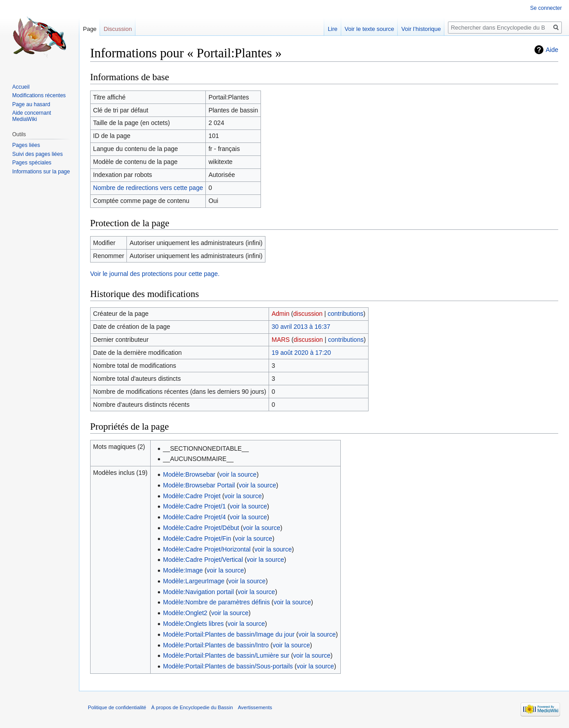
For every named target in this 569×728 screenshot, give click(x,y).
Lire (333, 29)
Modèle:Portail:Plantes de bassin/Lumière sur (226, 655)
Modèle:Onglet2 (185, 613)
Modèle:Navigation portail (199, 592)
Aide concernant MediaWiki (32, 116)
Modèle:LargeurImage (194, 581)
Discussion (118, 29)
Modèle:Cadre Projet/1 (195, 506)
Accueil (21, 87)
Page (90, 29)
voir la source (238, 474)
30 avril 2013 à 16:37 (301, 327)
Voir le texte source (370, 29)
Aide (552, 50)
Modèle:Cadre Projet (192, 496)
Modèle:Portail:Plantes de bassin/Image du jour (229, 634)
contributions (345, 314)
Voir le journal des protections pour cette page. (155, 274)
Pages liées (26, 145)
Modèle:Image (183, 570)
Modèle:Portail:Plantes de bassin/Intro (216, 645)
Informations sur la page (41, 172)
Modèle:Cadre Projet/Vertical (203, 560)
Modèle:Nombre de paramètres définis (217, 602)
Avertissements (255, 707)
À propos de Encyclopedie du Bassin (192, 707)
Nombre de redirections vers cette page (148, 188)
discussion (308, 314)
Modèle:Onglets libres (193, 624)
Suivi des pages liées (37, 154)
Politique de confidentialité (117, 707)
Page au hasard (31, 104)
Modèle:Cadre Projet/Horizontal (207, 549)
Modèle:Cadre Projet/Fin (197, 538)
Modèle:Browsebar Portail (199, 485)
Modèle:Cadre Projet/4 (195, 517)
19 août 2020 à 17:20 (301, 353)
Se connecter (546, 8)
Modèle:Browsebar (189, 474)
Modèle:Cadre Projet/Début (201, 528)
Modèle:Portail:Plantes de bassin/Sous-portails (228, 666)
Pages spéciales (32, 163)
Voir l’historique (421, 29)
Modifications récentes (39, 95)
